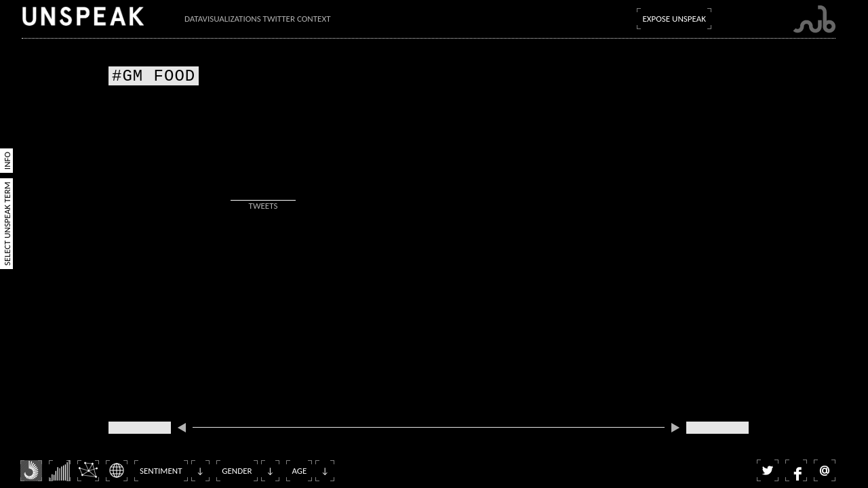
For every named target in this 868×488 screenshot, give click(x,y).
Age (299, 471)
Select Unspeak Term (7, 224)
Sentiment (161, 471)
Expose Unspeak (674, 19)
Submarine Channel (814, 19)
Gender (237, 471)
